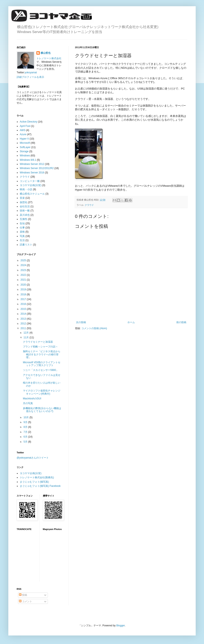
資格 (22, 232)
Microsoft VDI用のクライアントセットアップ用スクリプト (42, 364)
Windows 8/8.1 (28, 160)
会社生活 (25, 206)
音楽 (22, 198)
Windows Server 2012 (32, 164)
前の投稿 (181, 322)
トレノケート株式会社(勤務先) (37, 477)
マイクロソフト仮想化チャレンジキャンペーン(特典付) (42, 392)
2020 (24, 285)
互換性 (24, 219)
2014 (24, 314)
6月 (26, 437)
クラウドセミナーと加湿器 (38, 342)
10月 (27, 417)
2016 (24, 304)
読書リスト (26, 245)
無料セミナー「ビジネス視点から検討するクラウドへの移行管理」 (42, 354)
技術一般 (25, 211)
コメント (25, 601)
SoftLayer (25, 147)
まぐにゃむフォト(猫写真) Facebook (40, 486)
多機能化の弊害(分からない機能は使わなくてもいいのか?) (42, 410)
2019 (24, 289)
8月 (26, 427)
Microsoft (25, 143)
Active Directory (29, 122)
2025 (24, 260)
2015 (24, 309)
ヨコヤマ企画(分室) (31, 185)
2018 (24, 294)
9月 (26, 422)
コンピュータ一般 (30, 181)
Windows (25, 156)
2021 (24, 280)
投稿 (23, 595)
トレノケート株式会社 (49, 58)
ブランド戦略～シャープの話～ (40, 347)
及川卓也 (25, 215)
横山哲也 (46, 53)
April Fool (25, 126)
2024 (24, 265)
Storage (24, 151)
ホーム (131, 322)
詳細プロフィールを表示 (30, 77)
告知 (22, 223)
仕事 (22, 228)
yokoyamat (31, 72)
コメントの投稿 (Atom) (94, 328)
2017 (24, 299)
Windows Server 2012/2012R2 (37, 168)
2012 (24, 324)
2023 (24, 270)
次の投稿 (81, 322)
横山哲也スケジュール (32, 194)
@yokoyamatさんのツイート (33, 458)
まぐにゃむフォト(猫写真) (34, 482)
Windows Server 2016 (32, 173)
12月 (27, 333)
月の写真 (28, 403)
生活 (22, 240)
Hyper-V (24, 139)
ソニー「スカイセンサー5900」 (41, 370)
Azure (23, 134)
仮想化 (24, 202)
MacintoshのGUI (32, 399)
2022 (24, 275)
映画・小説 (26, 189)
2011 (24, 328)
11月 (27, 337)
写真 (22, 236)
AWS (23, 130)
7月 (26, 432)
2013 (24, 319)
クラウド (89, 205)
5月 (26, 442)
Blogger (121, 626)
